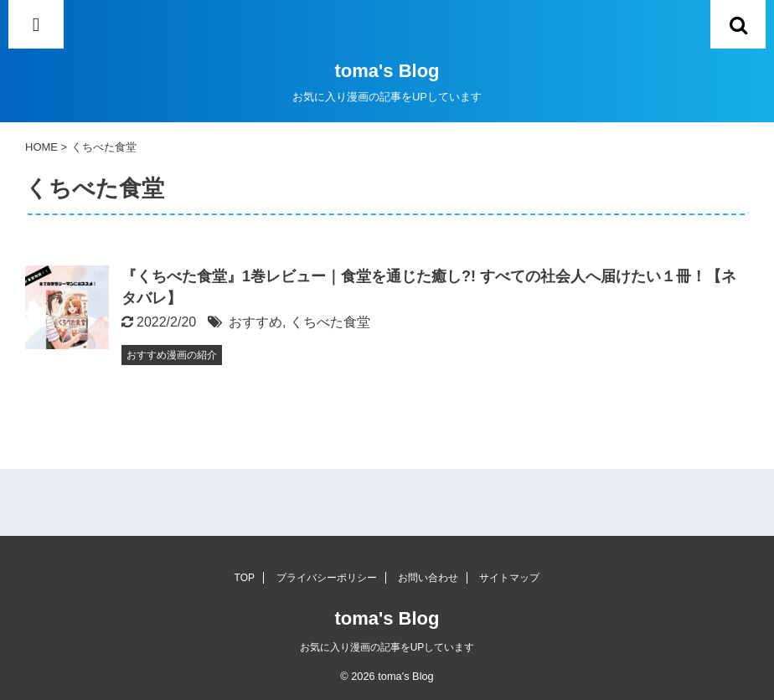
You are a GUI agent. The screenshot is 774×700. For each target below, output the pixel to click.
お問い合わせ (428, 578)
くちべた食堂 (330, 322)
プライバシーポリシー (327, 578)
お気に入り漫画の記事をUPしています (387, 647)
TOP (245, 578)
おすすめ (255, 322)
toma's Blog (387, 71)
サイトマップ (509, 578)
